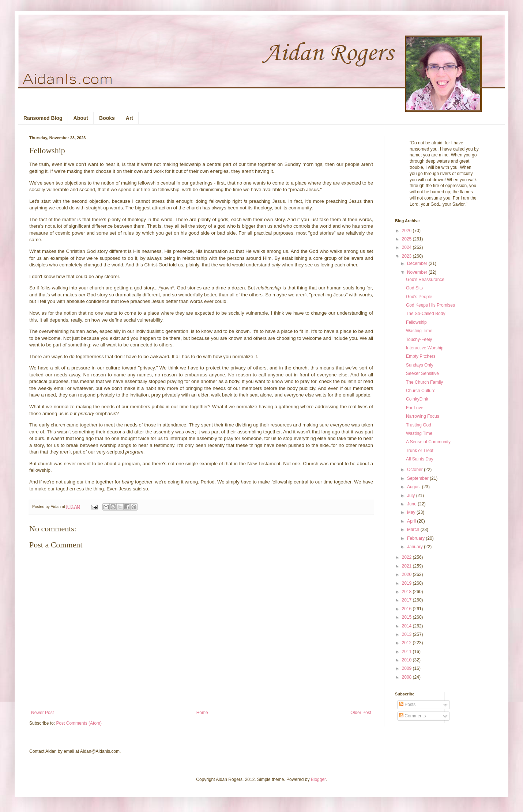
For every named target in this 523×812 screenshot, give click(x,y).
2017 (407, 600)
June (412, 504)
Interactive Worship (425, 348)
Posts (407, 705)
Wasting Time (419, 331)
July (412, 496)
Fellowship (416, 322)
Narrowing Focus (423, 416)
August (415, 487)
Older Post (361, 713)
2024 (407, 247)
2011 (407, 652)
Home (202, 713)
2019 (407, 583)
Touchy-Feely (419, 339)
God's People (419, 297)
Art (129, 118)
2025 (407, 239)
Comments (412, 716)
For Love (415, 408)
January (415, 547)
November (418, 272)
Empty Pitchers (421, 356)
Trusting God (419, 425)
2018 (407, 592)
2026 (407, 231)
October (415, 470)
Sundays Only (420, 365)
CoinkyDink (417, 399)
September (418, 478)
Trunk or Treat (420, 451)
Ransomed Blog (43, 118)
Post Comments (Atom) (79, 723)
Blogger (318, 779)
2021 (407, 566)
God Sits (414, 288)
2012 (407, 643)
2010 (407, 660)
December (418, 263)
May (412, 512)
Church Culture (421, 391)
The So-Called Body (426, 314)
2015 (407, 617)
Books (107, 118)
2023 (407, 256)
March (414, 530)
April (412, 521)
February (416, 538)
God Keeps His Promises (430, 305)
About (81, 118)
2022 (407, 557)
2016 (407, 609)
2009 (407, 668)
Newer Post (42, 713)
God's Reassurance (425, 280)
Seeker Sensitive (422, 373)
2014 (407, 626)
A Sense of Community (428, 442)
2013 (407, 634)
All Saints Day (420, 459)
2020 (407, 574)
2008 (407, 677)
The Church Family (424, 382)
